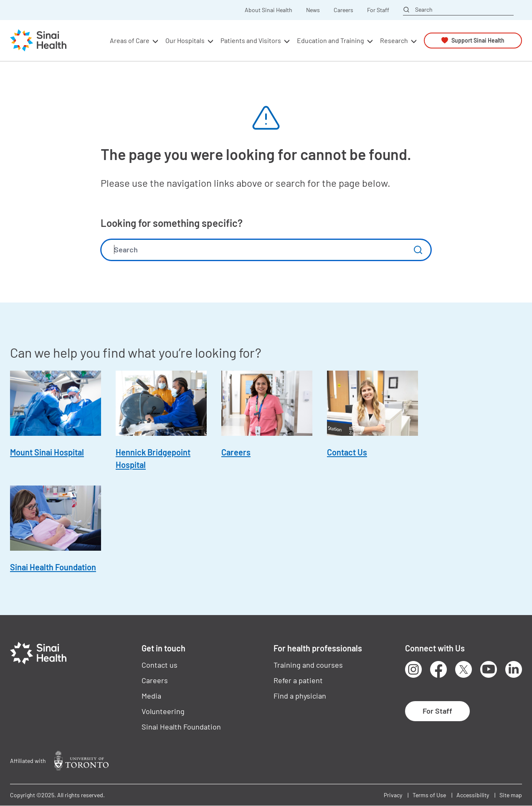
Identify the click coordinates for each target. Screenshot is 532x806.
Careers (343, 10)
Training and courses (308, 665)
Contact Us (347, 452)
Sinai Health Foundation (53, 567)
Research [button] (394, 40)
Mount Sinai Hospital (47, 452)
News (313, 10)
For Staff (378, 10)
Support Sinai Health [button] (478, 40)
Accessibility (473, 795)
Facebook (438, 669)
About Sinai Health (269, 10)
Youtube (489, 669)
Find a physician (300, 696)
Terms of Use (429, 795)
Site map (511, 795)
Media (151, 696)
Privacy (393, 795)
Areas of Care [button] (130, 40)
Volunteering (163, 711)
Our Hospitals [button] (185, 40)
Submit (418, 250)
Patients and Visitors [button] (251, 40)
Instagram (413, 669)
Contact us (160, 665)
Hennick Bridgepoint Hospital (153, 458)
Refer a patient (298, 680)
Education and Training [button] (331, 40)
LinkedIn (514, 669)
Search (424, 10)
